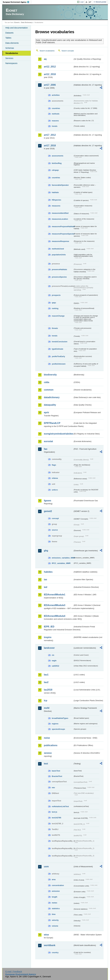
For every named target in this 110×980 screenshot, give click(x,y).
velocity (55, 920)
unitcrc (55, 490)
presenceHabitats (59, 269)
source (55, 530)
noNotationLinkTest (60, 806)
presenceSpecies (59, 277)
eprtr (46, 412)
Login (82, 2)
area (54, 879)
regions (55, 724)
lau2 (46, 682)
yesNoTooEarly (58, 356)
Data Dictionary (27, 22)
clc (53, 655)
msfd (47, 708)
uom (46, 867)
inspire (48, 637)
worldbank (50, 945)
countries (56, 108)
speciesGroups (58, 729)
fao (46, 449)
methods (56, 114)
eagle (54, 661)
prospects (56, 295)
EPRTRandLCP (52, 423)
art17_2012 (50, 135)
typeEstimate (57, 349)
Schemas (10, 48)
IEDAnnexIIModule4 (54, 616)
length (54, 897)
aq (45, 59)
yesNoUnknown (59, 364)
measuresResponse (60, 241)
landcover (49, 648)
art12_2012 (50, 67)
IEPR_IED (49, 627)
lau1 (46, 675)
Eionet (17, 22)
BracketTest (57, 776)
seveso (48, 753)
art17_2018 (50, 146)
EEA (17, 2)
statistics (56, 908)
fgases (47, 501)
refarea (55, 478)
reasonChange (58, 316)
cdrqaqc (55, 170)
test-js (54, 812)
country (55, 952)
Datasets (9, 33)
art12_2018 (50, 74)
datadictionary (52, 397)
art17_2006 (50, 85)
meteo (54, 903)
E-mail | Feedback (14, 972)
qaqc (54, 303)
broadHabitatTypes (60, 718)
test (46, 764)
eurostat (48, 441)
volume (55, 926)
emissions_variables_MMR (62, 558)
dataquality (50, 405)
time (54, 914)
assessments (57, 156)
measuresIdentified (60, 213)
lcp (45, 701)
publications (51, 745)
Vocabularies (12, 53)
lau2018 (48, 690)
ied (45, 587)
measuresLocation (60, 219)
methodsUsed (58, 249)
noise (47, 738)
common (49, 390)
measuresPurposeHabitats (62, 226)
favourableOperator (60, 185)
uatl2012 (55, 666)
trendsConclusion (60, 342)
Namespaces (11, 63)
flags (54, 465)
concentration (58, 885)
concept (55, 518)
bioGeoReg (57, 163)
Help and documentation (16, 28)
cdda (46, 382)
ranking (55, 308)
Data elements (12, 43)
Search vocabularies (47, 51)
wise (46, 935)
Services (9, 58)
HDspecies (56, 200)
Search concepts (68, 51)
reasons (55, 121)
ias (45, 579)
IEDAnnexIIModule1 (54, 595)
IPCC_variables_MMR (61, 563)
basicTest (56, 771)
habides (48, 572)
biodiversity (50, 375)
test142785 (56, 818)
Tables (8, 38)
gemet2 (48, 511)
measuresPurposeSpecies (62, 234)
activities (56, 95)
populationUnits (59, 255)
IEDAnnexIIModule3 (54, 605)
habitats (55, 192)
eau (53, 787)
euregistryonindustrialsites (58, 434)
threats (55, 328)
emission (56, 891)
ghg (46, 551)
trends (54, 126)
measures (56, 206)
